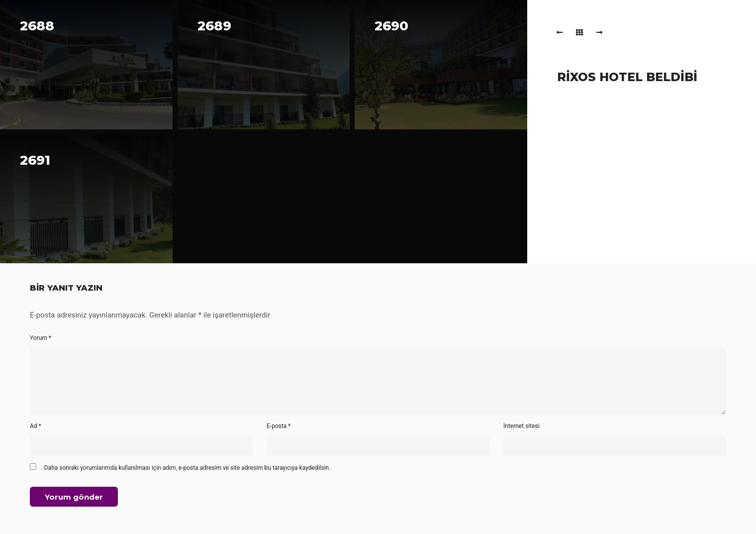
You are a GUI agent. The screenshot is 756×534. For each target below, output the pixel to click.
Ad (36, 426)
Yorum (41, 338)
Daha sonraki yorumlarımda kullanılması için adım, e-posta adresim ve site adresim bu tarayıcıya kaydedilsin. (188, 468)
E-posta (279, 426)
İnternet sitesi (521, 426)
